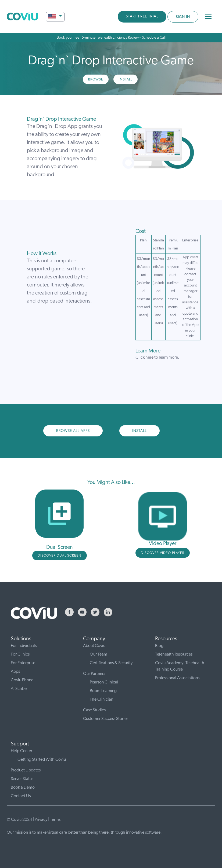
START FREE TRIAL (142, 16)
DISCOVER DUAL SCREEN (60, 556)
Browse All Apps (73, 431)
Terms (55, 820)
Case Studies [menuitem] (94, 710)
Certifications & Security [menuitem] (111, 663)
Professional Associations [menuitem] (177, 678)
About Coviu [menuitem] (94, 646)
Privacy (41, 820)
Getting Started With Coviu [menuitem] (42, 760)
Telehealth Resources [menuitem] (174, 654)
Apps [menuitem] (15, 672)
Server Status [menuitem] (22, 779)
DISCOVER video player (163, 553)
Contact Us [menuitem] (21, 796)
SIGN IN (183, 17)
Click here (144, 358)
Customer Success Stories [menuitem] (106, 719)
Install (126, 80)
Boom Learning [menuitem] (103, 691)
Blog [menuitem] (159, 646)
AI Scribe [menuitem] (19, 689)
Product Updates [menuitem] (26, 770)
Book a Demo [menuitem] (23, 788)
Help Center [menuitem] (22, 751)
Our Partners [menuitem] (94, 674)
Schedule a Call (154, 38)
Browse (96, 80)
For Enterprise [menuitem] (23, 663)
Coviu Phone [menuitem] (22, 680)
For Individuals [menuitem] (24, 646)
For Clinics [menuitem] (20, 654)
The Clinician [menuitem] (101, 700)
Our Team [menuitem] (99, 654)
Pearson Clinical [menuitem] (104, 682)
